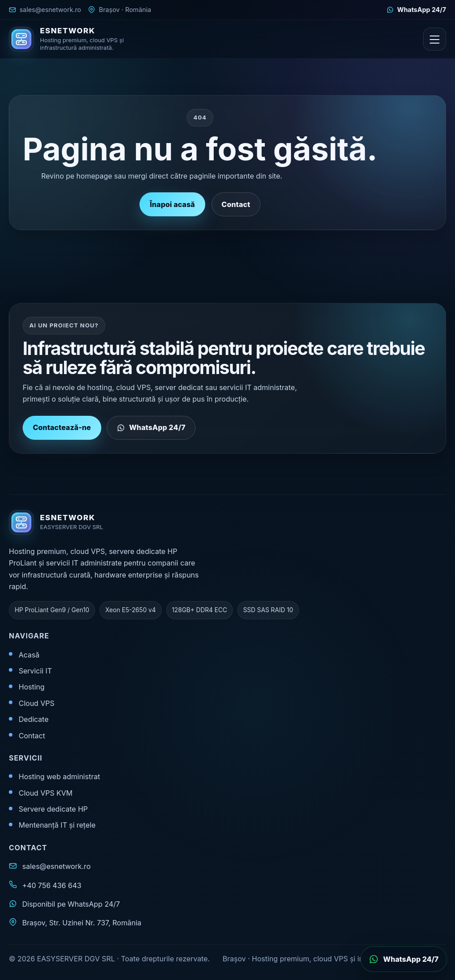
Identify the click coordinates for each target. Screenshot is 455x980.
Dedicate (34, 719)
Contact (236, 204)
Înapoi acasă (172, 204)
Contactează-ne (62, 433)
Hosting (32, 687)
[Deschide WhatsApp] (404, 959)
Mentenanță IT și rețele (57, 825)
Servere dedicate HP (53, 809)
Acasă (29, 655)
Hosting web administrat (59, 777)
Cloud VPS (36, 703)
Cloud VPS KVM (46, 793)
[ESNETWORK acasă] (73, 39)
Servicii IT (35, 671)
